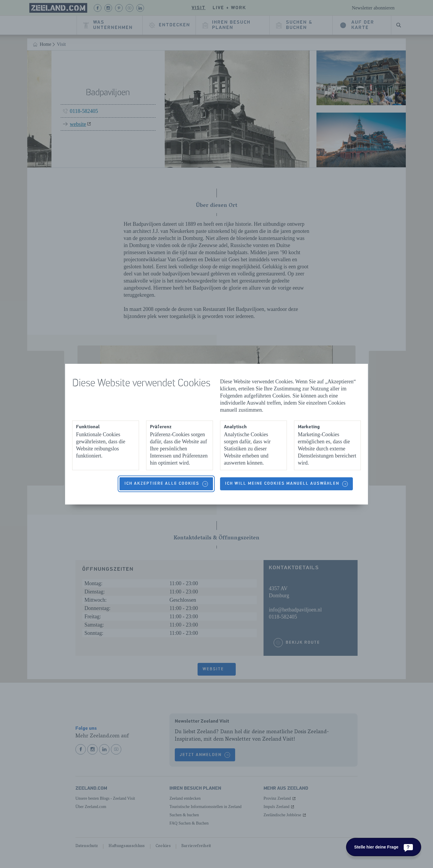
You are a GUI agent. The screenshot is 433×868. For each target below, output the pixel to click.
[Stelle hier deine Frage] (384, 847)
